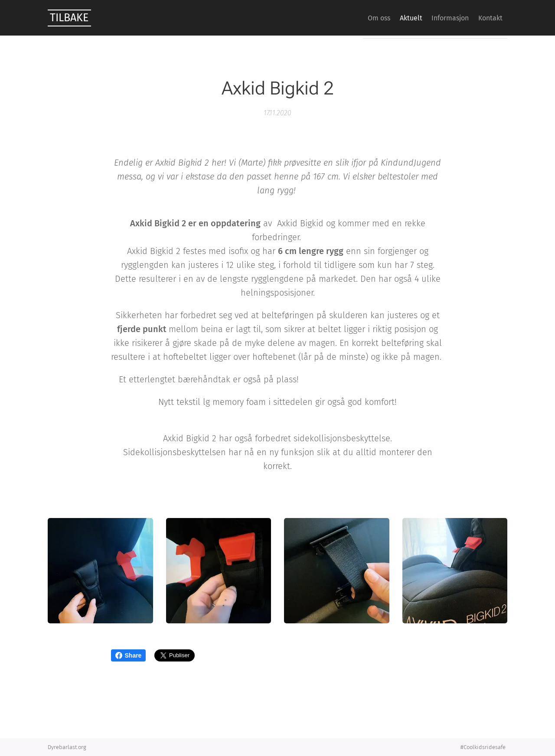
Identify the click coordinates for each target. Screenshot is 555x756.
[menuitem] (357, 18)
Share (129, 655)
